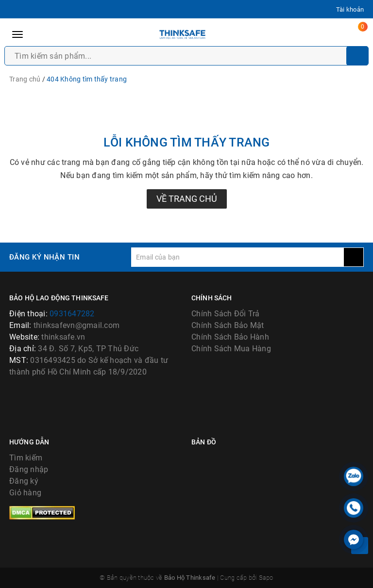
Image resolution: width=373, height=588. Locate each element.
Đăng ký (24, 481)
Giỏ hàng (25, 493)
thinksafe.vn (63, 337)
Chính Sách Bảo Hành (230, 337)
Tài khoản (350, 9)
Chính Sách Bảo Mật (228, 325)
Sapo (266, 578)
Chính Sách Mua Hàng (231, 349)
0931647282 (72, 314)
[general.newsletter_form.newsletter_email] (237, 257)
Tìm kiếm (26, 458)
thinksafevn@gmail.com (76, 325)
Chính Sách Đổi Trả (226, 314)
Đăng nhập (29, 469)
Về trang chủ (187, 199)
